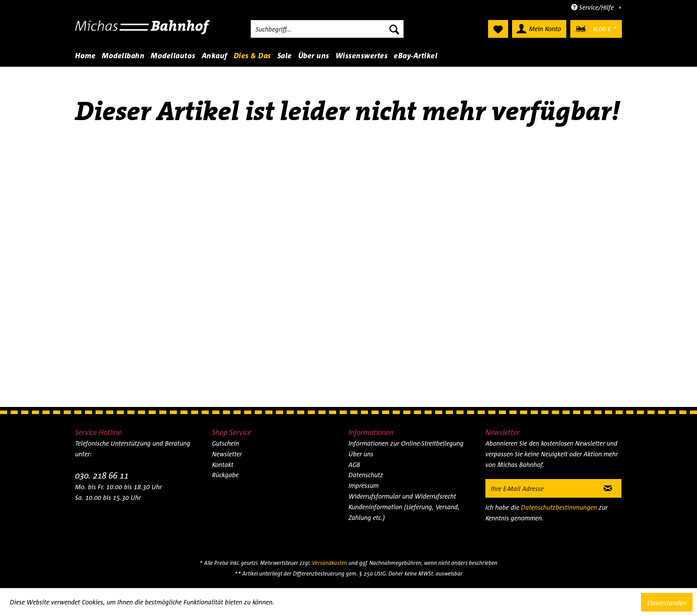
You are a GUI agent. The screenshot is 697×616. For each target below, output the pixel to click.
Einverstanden (667, 603)
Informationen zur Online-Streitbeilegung (406, 443)
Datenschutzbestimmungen (559, 507)
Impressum (364, 485)
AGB (354, 465)
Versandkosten (330, 563)
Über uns (361, 454)
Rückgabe (225, 475)
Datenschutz (366, 475)
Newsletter (227, 454)
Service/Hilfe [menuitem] (593, 7)
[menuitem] (327, 29)
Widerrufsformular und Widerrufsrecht (402, 496)
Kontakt (223, 465)
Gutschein (226, 443)
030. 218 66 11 (102, 475)
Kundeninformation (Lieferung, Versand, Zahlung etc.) (404, 512)
